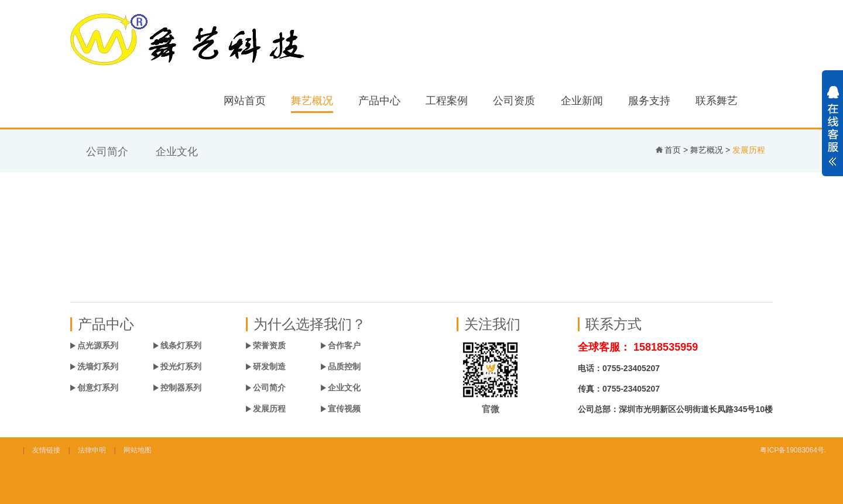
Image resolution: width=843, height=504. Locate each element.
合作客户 (344, 345)
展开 (832, 132)
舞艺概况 (312, 101)
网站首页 (245, 101)
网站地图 (138, 450)
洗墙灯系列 (98, 366)
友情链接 (46, 450)
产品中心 (379, 101)
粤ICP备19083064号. (793, 450)
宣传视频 (344, 409)
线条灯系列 (181, 345)
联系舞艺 (717, 101)
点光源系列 (98, 345)
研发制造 (269, 366)
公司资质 (514, 101)
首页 (673, 150)
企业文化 (177, 152)
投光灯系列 (181, 366)
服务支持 (649, 101)
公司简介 (107, 152)
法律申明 (92, 450)
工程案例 (447, 101)
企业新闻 (582, 101)
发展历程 (269, 409)
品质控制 (344, 366)
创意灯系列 (98, 388)
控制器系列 (181, 388)
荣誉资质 (269, 345)
